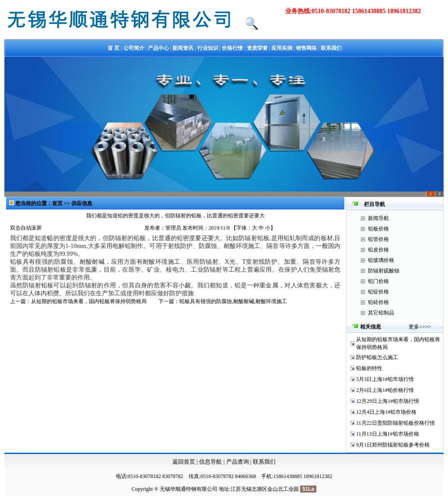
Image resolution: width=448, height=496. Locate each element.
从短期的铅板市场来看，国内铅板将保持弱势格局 (89, 301)
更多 (414, 327)
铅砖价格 (378, 302)
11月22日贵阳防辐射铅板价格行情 (395, 423)
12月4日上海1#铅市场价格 (386, 412)
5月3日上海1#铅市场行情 (385, 379)
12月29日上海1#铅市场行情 (388, 401)
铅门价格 (378, 281)
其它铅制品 (381, 313)
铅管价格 (378, 239)
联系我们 (264, 462)
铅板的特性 (369, 368)
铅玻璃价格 (381, 260)
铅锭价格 (378, 292)
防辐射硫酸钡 (384, 271)
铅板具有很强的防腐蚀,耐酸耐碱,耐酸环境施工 (233, 301)
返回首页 (184, 462)
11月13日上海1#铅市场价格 (388, 434)
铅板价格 (378, 229)
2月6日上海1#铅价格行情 (385, 390)
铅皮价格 (378, 250)
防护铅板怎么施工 (377, 357)
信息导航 (210, 462)
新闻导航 (378, 218)
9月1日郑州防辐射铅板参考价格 (393, 445)
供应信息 (82, 203)
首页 (58, 203)
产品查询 (238, 462)
